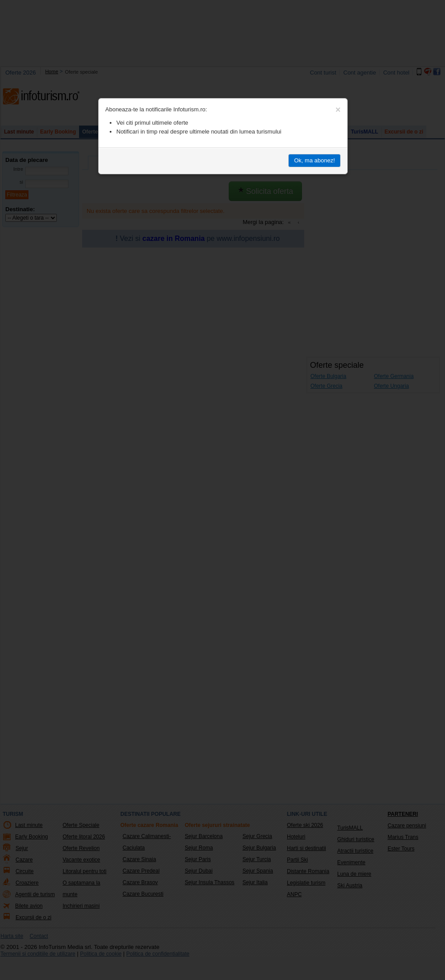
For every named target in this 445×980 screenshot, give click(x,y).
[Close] (338, 110)
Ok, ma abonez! (314, 160)
